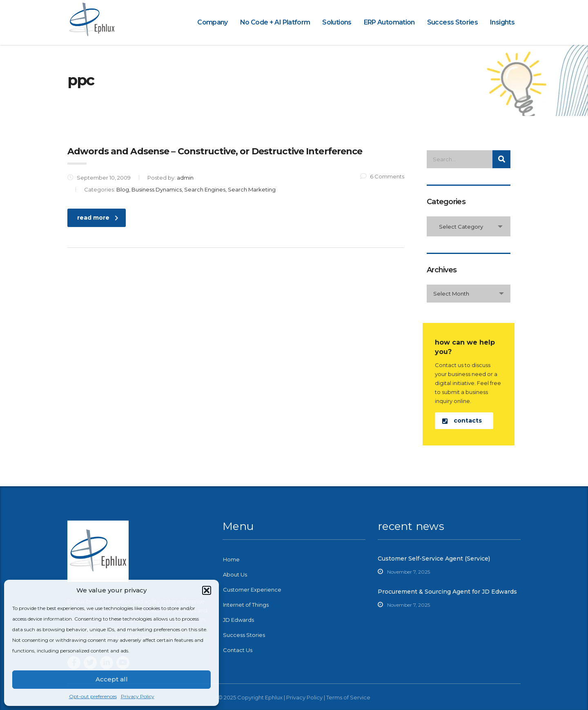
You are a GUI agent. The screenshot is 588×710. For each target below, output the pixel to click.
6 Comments (382, 176)
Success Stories (452, 22)
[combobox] (469, 226)
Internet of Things (246, 605)
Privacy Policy (138, 696)
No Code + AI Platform (275, 22)
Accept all (112, 679)
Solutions (337, 22)
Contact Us (238, 650)
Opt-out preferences (93, 696)
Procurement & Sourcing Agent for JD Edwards (447, 592)
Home (231, 559)
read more (98, 218)
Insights (502, 22)
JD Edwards (238, 620)
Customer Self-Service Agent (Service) (434, 559)
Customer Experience (252, 590)
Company (213, 22)
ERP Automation (389, 22)
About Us (235, 574)
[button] (207, 590)
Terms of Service (348, 697)
